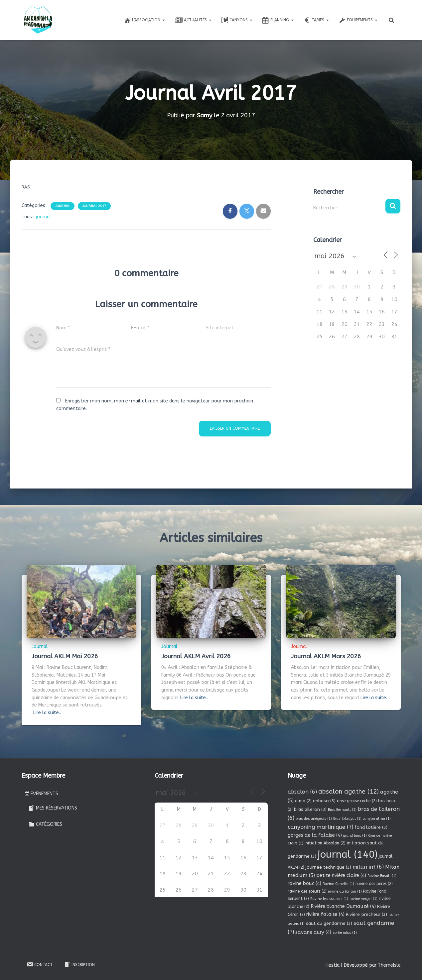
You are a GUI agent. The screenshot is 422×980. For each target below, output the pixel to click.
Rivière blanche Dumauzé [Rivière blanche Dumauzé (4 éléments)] (343, 906)
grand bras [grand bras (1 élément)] (355, 836)
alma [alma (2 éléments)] (303, 801)
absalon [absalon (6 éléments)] (302, 791)
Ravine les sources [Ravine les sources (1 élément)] (329, 899)
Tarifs (316, 20)
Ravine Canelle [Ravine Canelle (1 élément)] (338, 884)
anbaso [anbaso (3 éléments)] (324, 801)
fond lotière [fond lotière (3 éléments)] (371, 827)
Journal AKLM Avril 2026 (196, 656)
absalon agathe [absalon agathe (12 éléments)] (349, 791)
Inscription (79, 964)
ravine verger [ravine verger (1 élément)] (363, 899)
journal (44, 217)
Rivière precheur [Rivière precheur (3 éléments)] (366, 914)
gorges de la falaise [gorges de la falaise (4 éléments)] (315, 835)
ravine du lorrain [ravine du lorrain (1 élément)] (345, 891)
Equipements (358, 20)
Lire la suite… (48, 713)
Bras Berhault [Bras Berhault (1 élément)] (342, 810)
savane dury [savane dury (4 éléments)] (313, 932)
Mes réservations (53, 808)
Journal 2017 (94, 206)
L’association (144, 20)
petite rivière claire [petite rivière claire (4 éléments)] (341, 875)
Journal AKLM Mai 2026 (65, 656)
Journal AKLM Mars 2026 (326, 656)
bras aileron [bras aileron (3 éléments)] (310, 809)
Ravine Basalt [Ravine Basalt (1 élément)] (382, 876)
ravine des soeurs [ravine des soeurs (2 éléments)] (307, 891)
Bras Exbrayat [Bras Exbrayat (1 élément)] (347, 818)
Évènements (42, 793)
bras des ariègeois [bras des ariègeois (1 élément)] (314, 818)
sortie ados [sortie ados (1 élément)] (345, 932)
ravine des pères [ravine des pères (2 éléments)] (374, 884)
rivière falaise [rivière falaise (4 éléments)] (325, 914)
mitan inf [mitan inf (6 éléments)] (368, 867)
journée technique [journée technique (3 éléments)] (328, 867)
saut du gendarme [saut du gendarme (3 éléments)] (329, 923)
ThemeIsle (389, 965)
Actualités (193, 20)
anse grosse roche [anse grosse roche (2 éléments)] (357, 801)
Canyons (237, 20)
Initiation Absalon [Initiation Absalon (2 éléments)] (325, 843)
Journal (63, 206)
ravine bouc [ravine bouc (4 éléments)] (304, 883)
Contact (40, 964)
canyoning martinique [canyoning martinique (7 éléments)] (320, 827)
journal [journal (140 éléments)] (348, 855)
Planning (278, 20)
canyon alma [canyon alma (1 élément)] (377, 818)
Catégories (45, 824)
